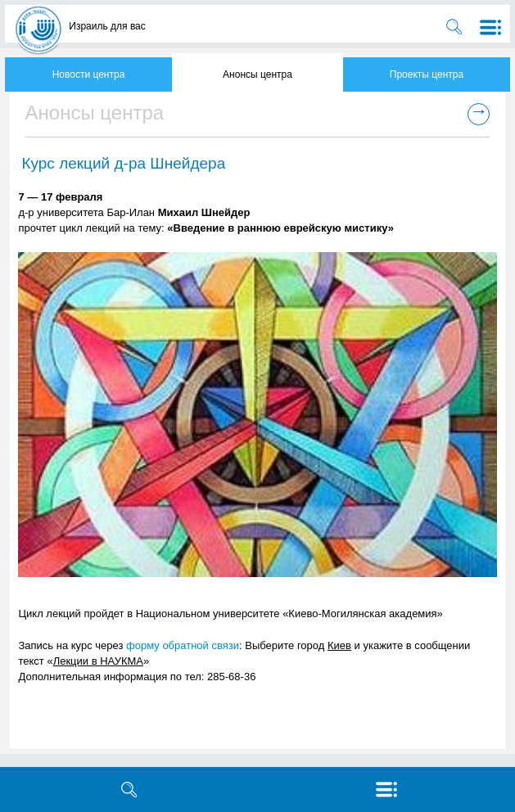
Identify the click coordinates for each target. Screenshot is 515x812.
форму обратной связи (183, 645)
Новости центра (89, 74)
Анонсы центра (257, 74)
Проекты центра (427, 74)
